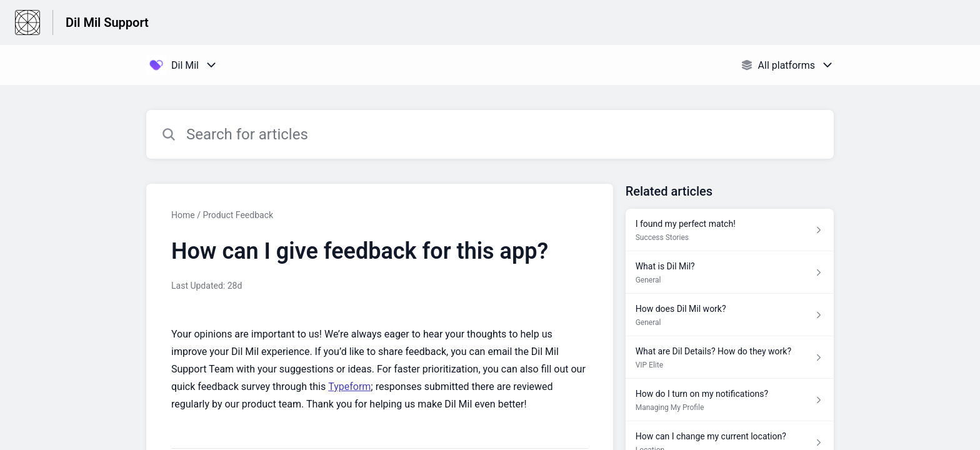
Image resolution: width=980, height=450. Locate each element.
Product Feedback (238, 215)
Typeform (349, 387)
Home (183, 215)
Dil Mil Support (107, 22)
